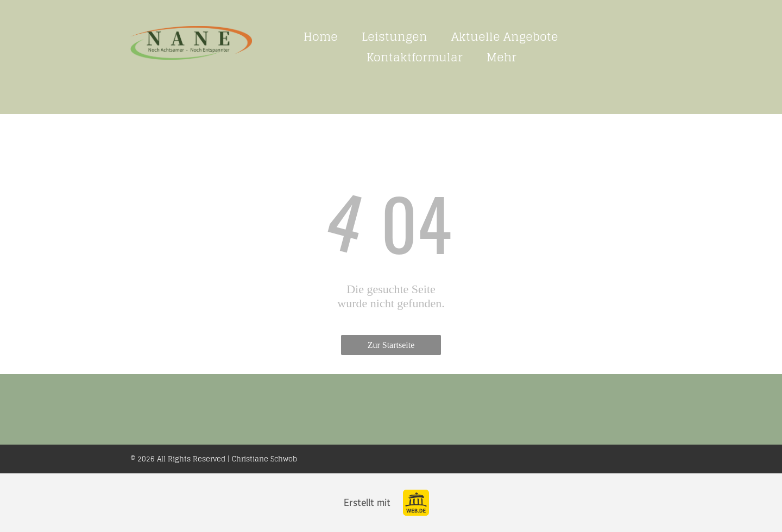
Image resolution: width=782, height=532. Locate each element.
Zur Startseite (391, 345)
